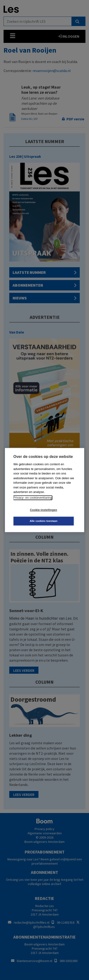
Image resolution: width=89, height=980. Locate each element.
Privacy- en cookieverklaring (33, 498)
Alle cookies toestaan (44, 521)
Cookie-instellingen (43, 510)
